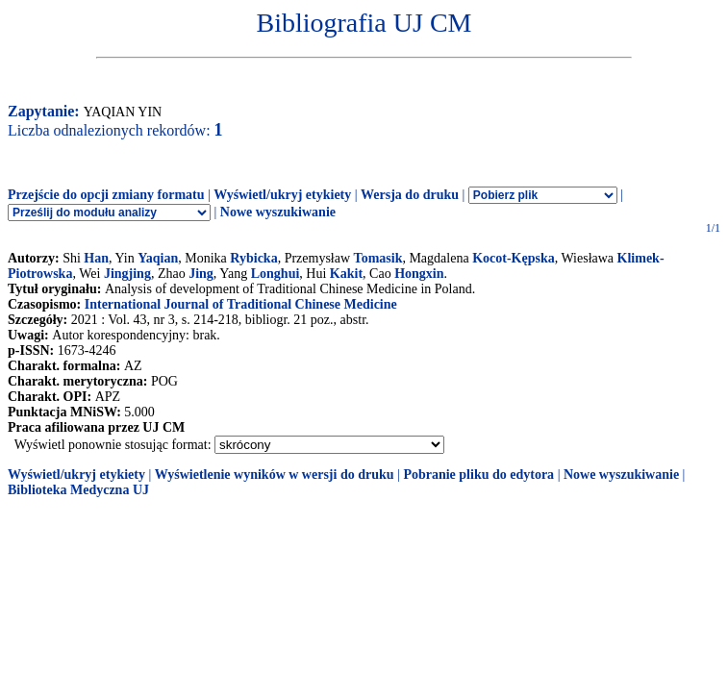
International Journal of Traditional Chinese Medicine (241, 304)
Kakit (346, 274)
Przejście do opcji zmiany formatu (106, 195)
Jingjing (127, 274)
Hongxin (419, 274)
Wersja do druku (410, 195)
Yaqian (158, 258)
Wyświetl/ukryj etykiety (282, 195)
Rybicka (253, 258)
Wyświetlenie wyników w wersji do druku (275, 475)
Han (96, 258)
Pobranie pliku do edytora (478, 475)
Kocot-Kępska (514, 258)
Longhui (276, 274)
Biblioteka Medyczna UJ (78, 490)
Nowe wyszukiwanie (278, 212)
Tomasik (378, 258)
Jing (201, 274)
